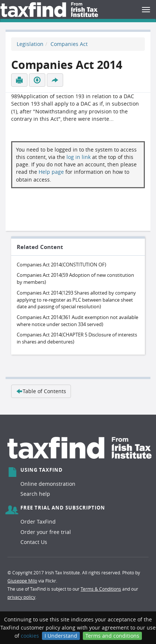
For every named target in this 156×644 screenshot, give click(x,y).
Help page (51, 172)
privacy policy (21, 597)
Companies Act (69, 44)
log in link (79, 157)
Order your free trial (46, 532)
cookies (30, 636)
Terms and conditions (112, 636)
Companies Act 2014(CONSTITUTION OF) (61, 265)
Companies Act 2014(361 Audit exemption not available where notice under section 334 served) (77, 321)
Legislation (30, 44)
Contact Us (34, 542)
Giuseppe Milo (22, 581)
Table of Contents (41, 391)
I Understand (61, 636)
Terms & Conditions (101, 589)
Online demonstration (48, 484)
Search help (35, 494)
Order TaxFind (38, 522)
